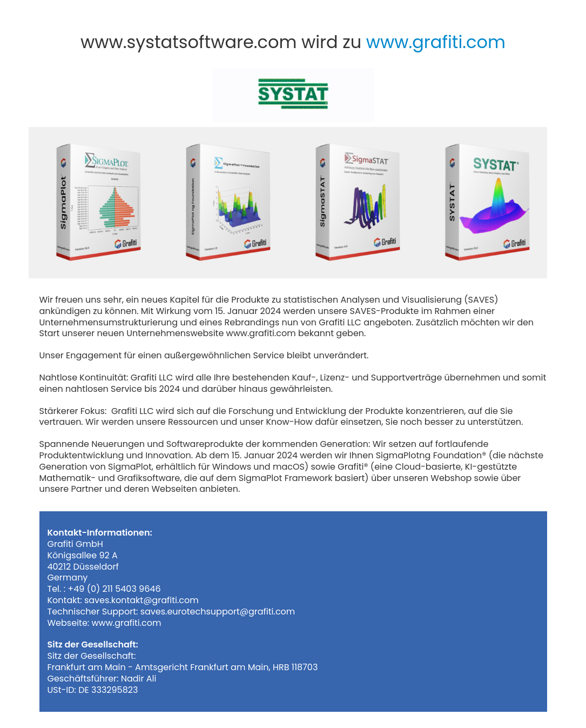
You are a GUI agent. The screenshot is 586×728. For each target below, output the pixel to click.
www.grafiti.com (433, 42)
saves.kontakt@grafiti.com (142, 600)
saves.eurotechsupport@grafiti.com (218, 612)
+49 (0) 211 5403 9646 (114, 589)
